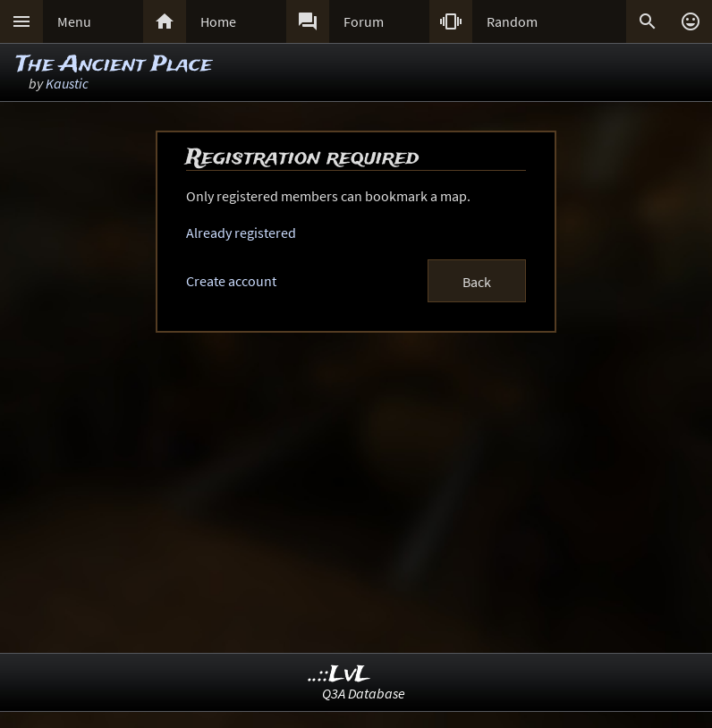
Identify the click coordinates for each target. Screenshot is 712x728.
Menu (74, 21)
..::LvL (339, 675)
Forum (364, 21)
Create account (231, 281)
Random (512, 21)
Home (218, 21)
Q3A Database (364, 693)
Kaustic (67, 83)
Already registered (241, 233)
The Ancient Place (114, 65)
